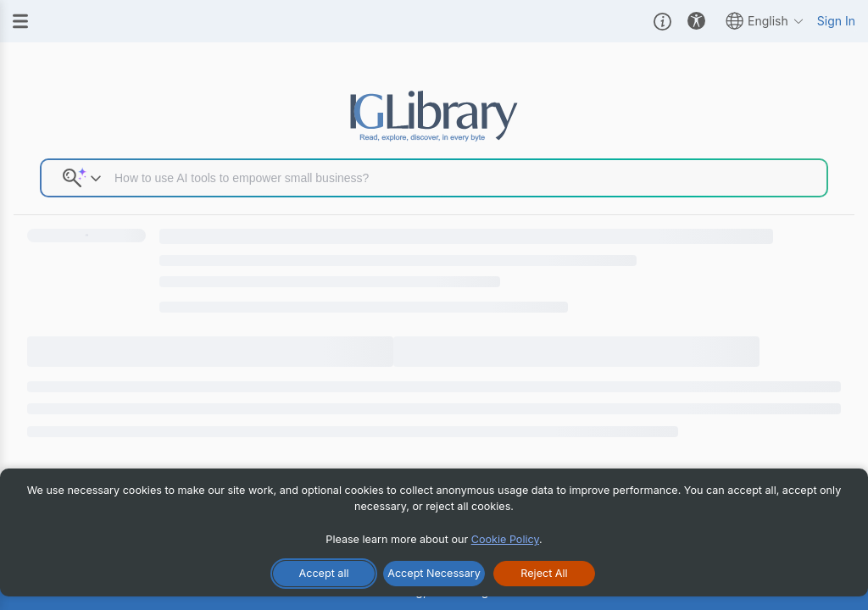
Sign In (836, 21)
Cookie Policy (505, 539)
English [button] (765, 21)
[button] (662, 21)
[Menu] (20, 21)
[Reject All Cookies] (544, 574)
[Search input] (464, 178)
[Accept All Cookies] (324, 574)
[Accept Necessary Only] (434, 574)
